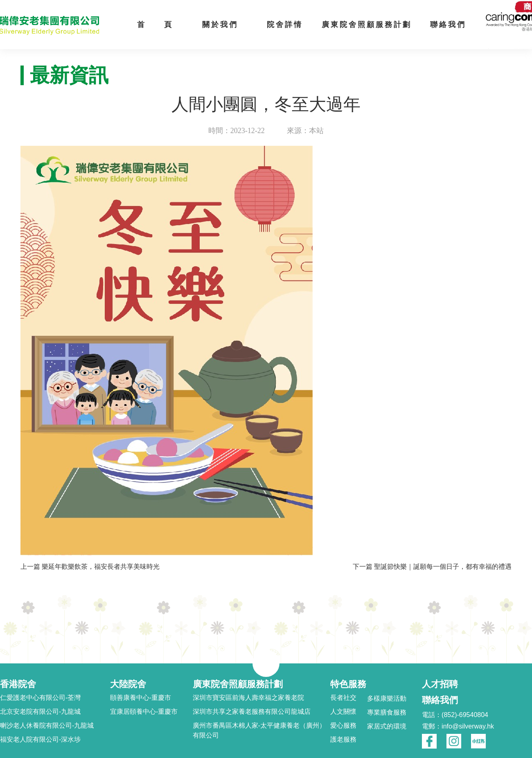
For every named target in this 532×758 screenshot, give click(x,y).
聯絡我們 (448, 25)
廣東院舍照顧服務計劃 (367, 25)
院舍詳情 (285, 25)
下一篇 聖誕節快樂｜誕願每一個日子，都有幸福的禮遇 (432, 567)
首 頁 (155, 25)
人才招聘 (440, 684)
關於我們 (220, 25)
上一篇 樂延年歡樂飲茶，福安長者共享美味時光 (90, 567)
